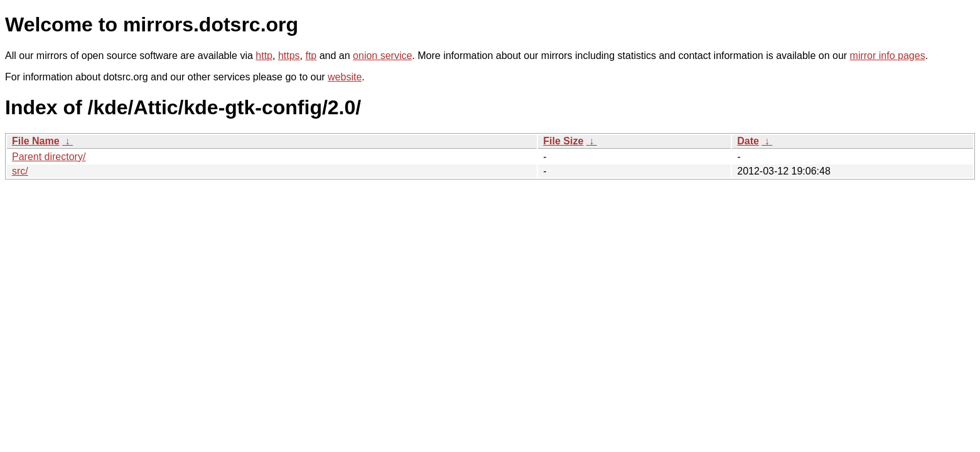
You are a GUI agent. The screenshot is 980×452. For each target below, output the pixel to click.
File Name (36, 141)
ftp (311, 56)
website (345, 77)
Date (748, 141)
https (289, 56)
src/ (20, 171)
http (264, 56)
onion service (382, 56)
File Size (563, 141)
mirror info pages (888, 56)
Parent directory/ (49, 157)
